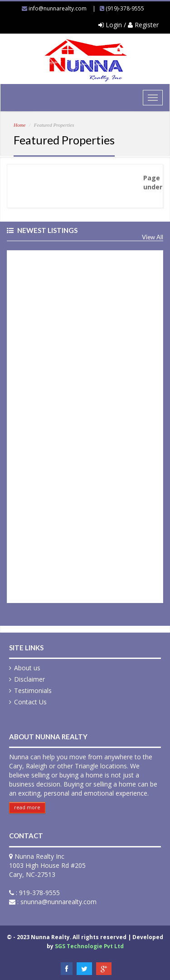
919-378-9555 (39, 893)
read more (27, 807)
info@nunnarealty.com (58, 8)
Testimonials (33, 690)
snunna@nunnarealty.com (58, 902)
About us (27, 668)
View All (153, 237)
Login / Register (129, 25)
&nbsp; (85, 426)
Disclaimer (29, 679)
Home (19, 125)
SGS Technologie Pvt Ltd (89, 946)
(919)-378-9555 (125, 8)
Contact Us (30, 702)
